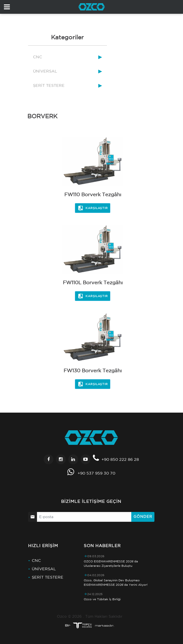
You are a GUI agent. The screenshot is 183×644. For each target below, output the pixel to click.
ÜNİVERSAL (45, 71)
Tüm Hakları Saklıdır (104, 616)
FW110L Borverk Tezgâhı (93, 282)
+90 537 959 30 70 (96, 473)
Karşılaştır (93, 208)
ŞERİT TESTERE (49, 85)
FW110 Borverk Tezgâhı (93, 194)
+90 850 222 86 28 (120, 459)
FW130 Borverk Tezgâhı (93, 370)
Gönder (143, 517)
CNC (38, 57)
